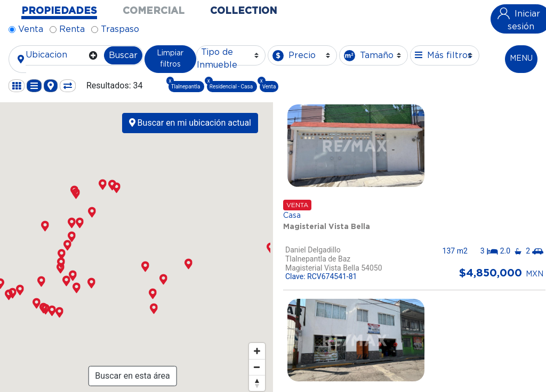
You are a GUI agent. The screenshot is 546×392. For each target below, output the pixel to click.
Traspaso (120, 29)
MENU (521, 59)
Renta (72, 29)
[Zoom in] (257, 351)
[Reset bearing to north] (257, 383)
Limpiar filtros (170, 59)
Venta (31, 29)
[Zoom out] (257, 367)
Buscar (123, 55)
